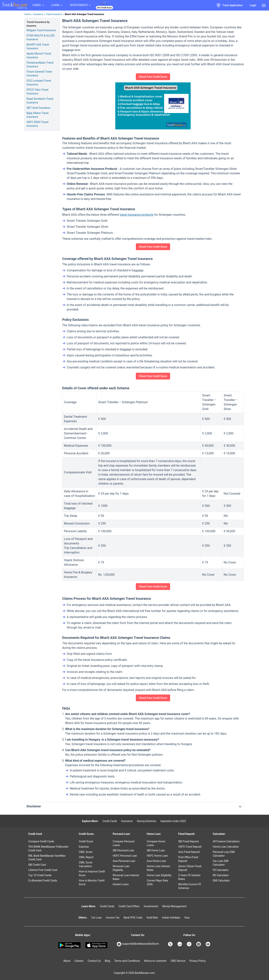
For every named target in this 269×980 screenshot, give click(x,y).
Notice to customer (155, 961)
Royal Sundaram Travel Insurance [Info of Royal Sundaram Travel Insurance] (40, 101)
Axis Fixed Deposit (189, 852)
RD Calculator (221, 875)
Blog (107, 961)
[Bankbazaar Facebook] (190, 944)
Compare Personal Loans (123, 843)
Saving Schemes (146, 821)
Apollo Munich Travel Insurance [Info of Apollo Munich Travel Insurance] (39, 55)
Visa (187, 918)
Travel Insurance (54, 14)
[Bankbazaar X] (171, 944)
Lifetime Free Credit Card (43, 870)
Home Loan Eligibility (159, 875)
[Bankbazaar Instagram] (199, 944)
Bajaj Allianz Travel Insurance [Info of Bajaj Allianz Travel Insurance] (37, 115)
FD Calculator (221, 870)
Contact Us (94, 961)
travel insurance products (136, 215)
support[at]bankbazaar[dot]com (138, 944)
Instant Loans (121, 884)
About (67, 961)
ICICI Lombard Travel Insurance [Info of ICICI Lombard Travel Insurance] (39, 83)
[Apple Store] (96, 945)
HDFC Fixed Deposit (190, 847)
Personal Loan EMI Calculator (224, 854)
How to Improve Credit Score (92, 873)
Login (253, 5)
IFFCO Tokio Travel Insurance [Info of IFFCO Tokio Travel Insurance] (37, 92)
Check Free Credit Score (153, 77)
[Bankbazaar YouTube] (208, 944)
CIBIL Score (86, 852)
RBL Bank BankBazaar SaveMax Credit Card (47, 858)
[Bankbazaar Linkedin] (180, 944)
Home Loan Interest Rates (158, 868)
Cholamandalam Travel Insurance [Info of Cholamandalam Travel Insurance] (40, 65)
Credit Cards (110, 821)
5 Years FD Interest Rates (189, 877)
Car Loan (97, 918)
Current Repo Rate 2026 (157, 882)
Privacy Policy (198, 961)
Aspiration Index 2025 (173, 821)
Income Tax (113, 918)
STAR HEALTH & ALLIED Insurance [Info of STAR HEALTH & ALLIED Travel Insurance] (41, 37)
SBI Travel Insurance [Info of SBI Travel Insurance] (38, 108)
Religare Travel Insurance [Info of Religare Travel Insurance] (41, 30)
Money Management (174, 906)
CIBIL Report (86, 857)
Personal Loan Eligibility (121, 868)
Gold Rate (152, 918)
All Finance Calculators (226, 841)
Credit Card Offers (129, 906)
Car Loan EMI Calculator (220, 863)
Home (28, 14)
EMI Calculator (221, 881)
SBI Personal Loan (123, 850)
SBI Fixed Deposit (188, 841)
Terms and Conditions (127, 961)
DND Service (178, 961)
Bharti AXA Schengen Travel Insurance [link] (84, 14)
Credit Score (86, 841)
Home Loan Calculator (226, 847)
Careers (79, 961)
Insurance (38, 14)
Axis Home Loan (156, 861)
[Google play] (69, 945)
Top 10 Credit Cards (40, 875)
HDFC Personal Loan (125, 856)
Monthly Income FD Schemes (190, 886)
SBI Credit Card (37, 865)
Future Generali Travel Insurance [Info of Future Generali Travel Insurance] (39, 74)
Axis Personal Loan (124, 861)
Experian (84, 847)
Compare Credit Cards (41, 841)
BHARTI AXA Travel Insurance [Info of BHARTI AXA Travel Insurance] (38, 46)
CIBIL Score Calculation (86, 864)
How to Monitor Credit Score (92, 882)
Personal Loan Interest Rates (126, 877)
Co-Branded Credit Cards (43, 881)
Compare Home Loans (156, 843)
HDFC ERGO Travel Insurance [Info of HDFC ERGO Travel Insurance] (37, 124)
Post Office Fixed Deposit (188, 859)
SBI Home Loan (156, 850)
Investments (151, 906)
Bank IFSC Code (133, 918)
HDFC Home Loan (157, 856)
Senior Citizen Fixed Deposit (190, 868)
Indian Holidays (171, 918)
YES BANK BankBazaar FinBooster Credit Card (48, 849)
